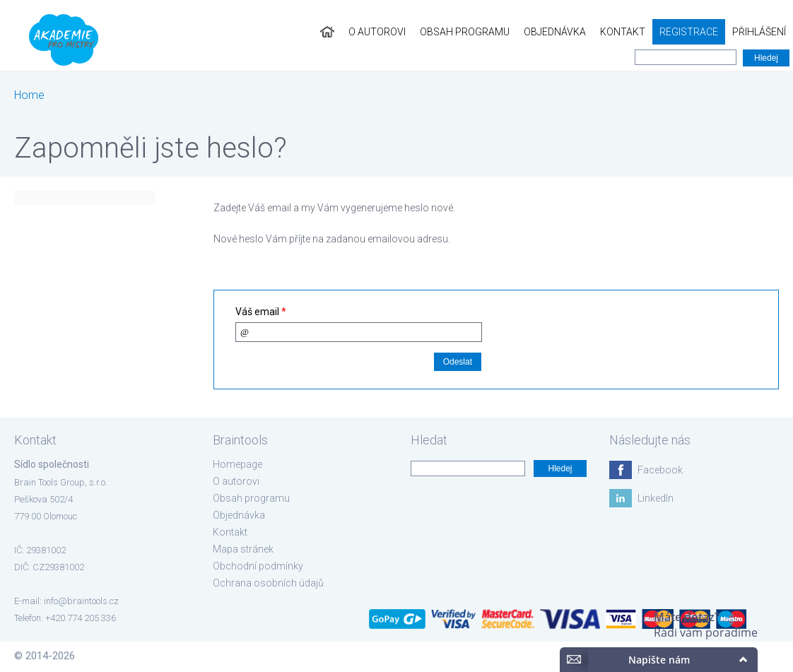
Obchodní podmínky (258, 566)
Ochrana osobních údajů (268, 583)
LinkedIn (656, 498)
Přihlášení (759, 32)
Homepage (237, 464)
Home (29, 95)
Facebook (660, 470)
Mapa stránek (243, 549)
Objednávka (555, 32)
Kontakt (623, 32)
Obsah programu (465, 32)
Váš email (261, 312)
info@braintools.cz (81, 601)
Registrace (689, 32)
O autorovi (377, 32)
